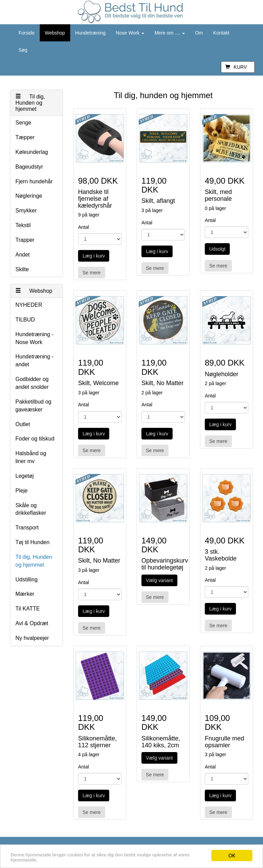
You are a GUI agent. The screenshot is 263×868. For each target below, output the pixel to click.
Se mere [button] (92, 273)
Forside (27, 33)
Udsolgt (217, 249)
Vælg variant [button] (159, 580)
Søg (23, 50)
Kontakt (221, 33)
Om (199, 33)
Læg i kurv (94, 256)
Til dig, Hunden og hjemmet (30, 103)
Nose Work (130, 33)
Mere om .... (170, 33)
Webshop (55, 33)
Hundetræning (91, 33)
